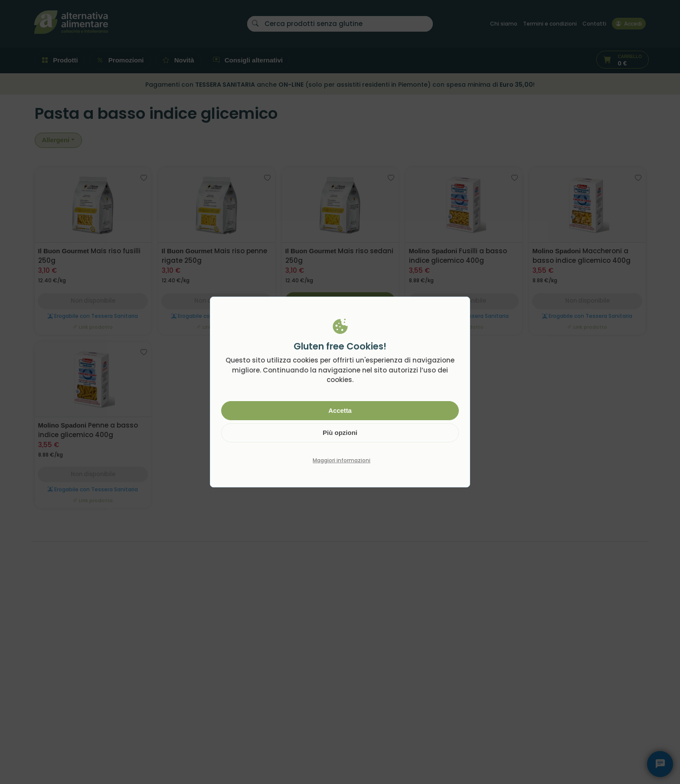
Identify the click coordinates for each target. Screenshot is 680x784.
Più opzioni (340, 433)
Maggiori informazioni (342, 460)
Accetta (340, 410)
